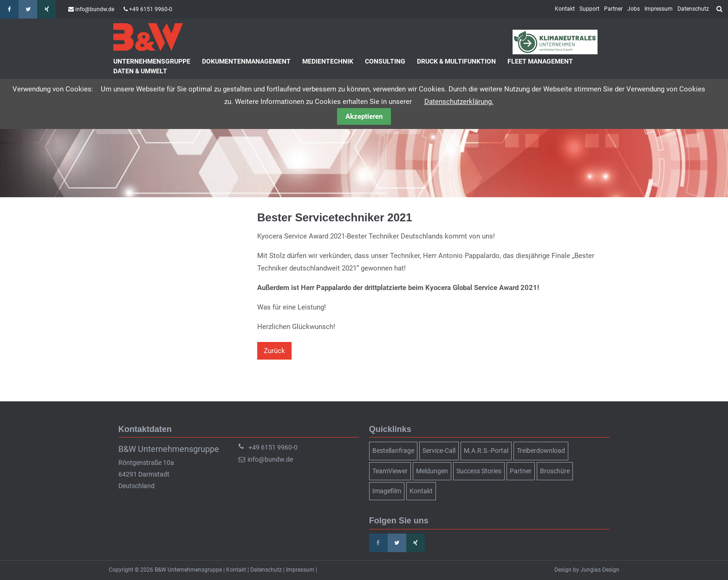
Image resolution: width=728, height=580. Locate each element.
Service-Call (439, 451)
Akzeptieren (364, 116)
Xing (46, 9)
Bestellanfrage (393, 451)
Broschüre (555, 471)
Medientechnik (328, 61)
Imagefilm (387, 491)
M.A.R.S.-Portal (486, 451)
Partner (613, 9)
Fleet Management (540, 61)
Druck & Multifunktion (456, 61)
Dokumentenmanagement (246, 61)
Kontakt (565, 9)
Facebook (9, 9)
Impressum (659, 9)
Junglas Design (600, 570)
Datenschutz (693, 9)
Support (589, 9)
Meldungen (432, 471)
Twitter (28, 9)
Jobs (634, 9)
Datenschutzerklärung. (459, 102)
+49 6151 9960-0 (151, 9)
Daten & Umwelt (140, 71)
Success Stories (479, 471)
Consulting (385, 61)
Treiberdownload (541, 451)
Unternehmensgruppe (152, 61)
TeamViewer (390, 471)
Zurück (274, 351)
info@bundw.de (95, 9)
